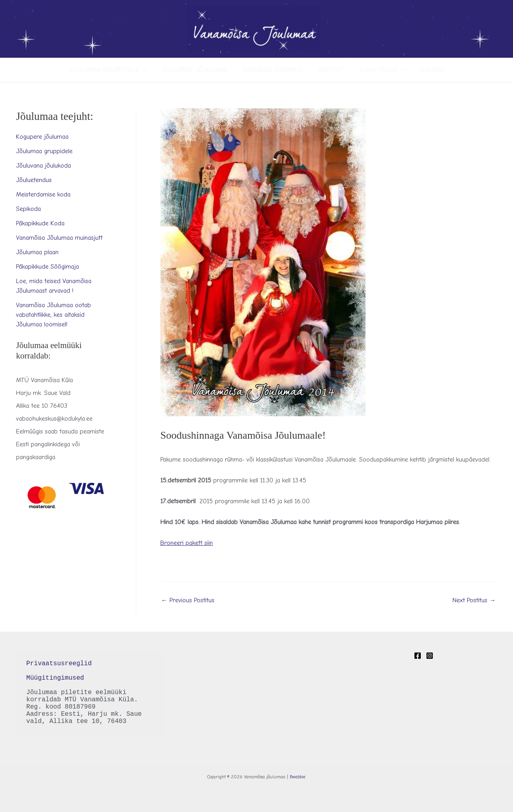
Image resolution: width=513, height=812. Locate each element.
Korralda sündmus (274, 70)
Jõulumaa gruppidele (114, 70)
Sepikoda (28, 209)
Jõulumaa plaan (37, 252)
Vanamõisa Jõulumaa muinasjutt (59, 238)
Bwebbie (298, 777)
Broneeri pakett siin (187, 543)
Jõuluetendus (34, 180)
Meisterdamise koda (43, 194)
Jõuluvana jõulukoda (43, 166)
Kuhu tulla (378, 70)
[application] (149, 70)
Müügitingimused (55, 678)
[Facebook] (418, 656)
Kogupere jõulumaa (199, 70)
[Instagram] (430, 656)
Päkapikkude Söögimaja (47, 267)
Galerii (426, 70)
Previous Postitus (188, 600)
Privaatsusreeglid (61, 664)
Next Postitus (474, 600)
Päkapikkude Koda (40, 223)
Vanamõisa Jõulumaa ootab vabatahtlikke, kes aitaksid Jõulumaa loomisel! (54, 315)
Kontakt (330, 70)
